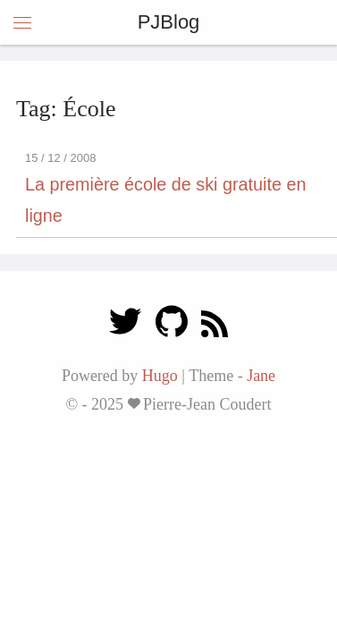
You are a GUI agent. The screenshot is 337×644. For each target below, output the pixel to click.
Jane (261, 376)
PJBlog (169, 22)
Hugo (160, 376)
